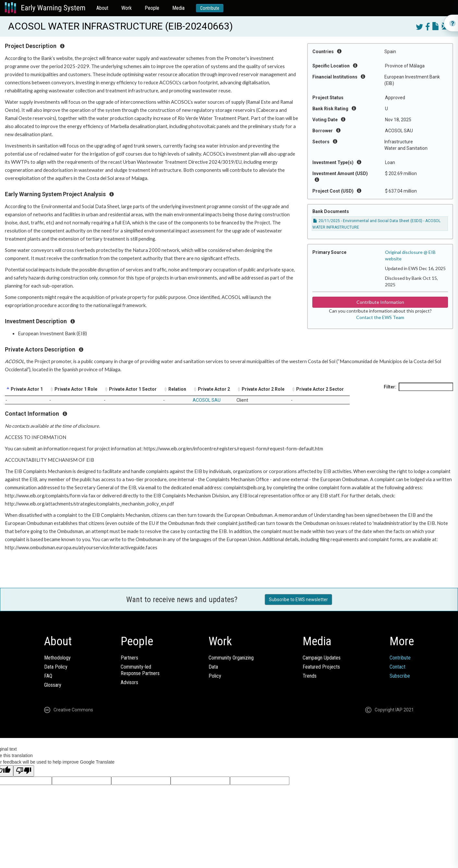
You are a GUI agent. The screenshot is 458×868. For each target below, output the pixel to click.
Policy (215, 676)
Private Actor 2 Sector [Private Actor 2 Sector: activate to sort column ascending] (320, 389)
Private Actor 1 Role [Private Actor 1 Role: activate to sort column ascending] (76, 389)
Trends (310, 676)
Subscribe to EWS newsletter (298, 600)
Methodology (57, 658)
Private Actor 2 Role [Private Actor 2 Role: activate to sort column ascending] (263, 389)
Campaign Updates (322, 658)
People (152, 8)
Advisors (129, 682)
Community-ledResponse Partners (140, 670)
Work (127, 8)
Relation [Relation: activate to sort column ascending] (177, 389)
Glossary (53, 685)
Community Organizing (231, 658)
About (102, 8)
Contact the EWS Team (380, 317)
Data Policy (56, 667)
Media (178, 8)
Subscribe (400, 676)
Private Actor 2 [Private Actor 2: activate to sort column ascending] (214, 389)
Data (213, 667)
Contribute (210, 8)
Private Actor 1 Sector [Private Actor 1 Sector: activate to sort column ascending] (133, 389)
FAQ (48, 676)
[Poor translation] (24, 771)
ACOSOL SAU (207, 400)
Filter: (418, 387)
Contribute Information (380, 302)
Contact (398, 667)
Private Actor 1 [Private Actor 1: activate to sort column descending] (27, 389)
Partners (129, 658)
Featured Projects (321, 667)
